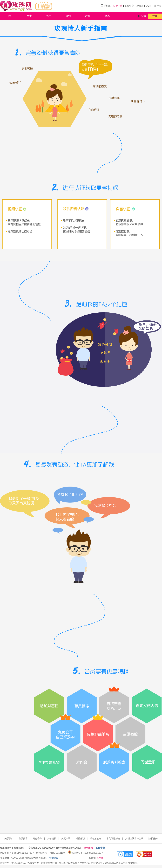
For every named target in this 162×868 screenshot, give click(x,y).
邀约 (68, 16)
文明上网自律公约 (134, 838)
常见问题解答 (113, 838)
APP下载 (118, 6)
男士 (49, 16)
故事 (88, 16)
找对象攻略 (95, 838)
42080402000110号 (93, 853)
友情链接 (52, 838)
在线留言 (23, 838)
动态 (107, 16)
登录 (144, 16)
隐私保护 (153, 838)
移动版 (100, 858)
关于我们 (9, 838)
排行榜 (158, 6)
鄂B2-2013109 (57, 853)
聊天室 (140, 6)
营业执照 (54, 858)
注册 (155, 16)
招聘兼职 (80, 838)
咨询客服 (89, 848)
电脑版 (92, 858)
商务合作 (37, 838)
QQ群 (149, 6)
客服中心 (129, 6)
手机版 (107, 6)
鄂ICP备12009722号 (24, 853)
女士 (29, 16)
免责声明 (66, 838)
